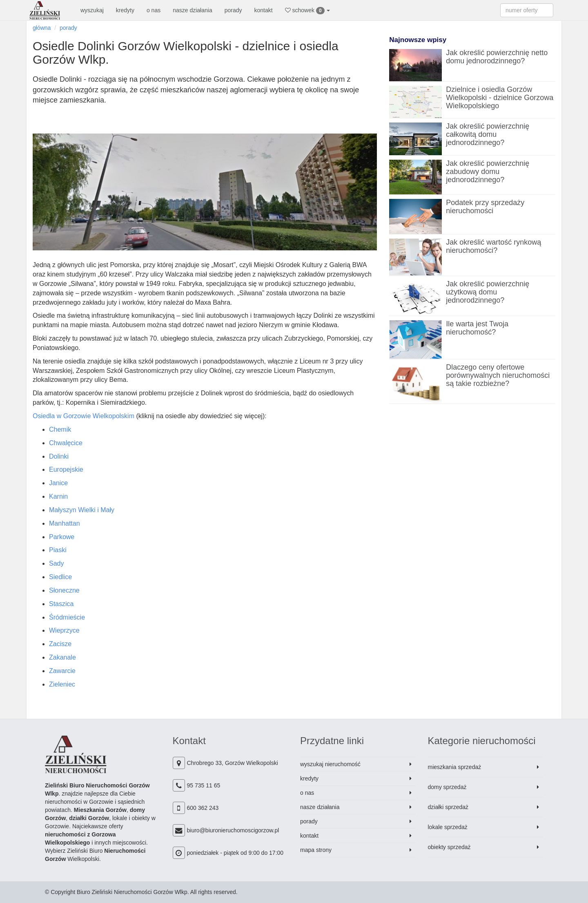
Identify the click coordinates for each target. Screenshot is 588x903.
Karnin (58, 496)
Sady (56, 563)
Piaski (58, 550)
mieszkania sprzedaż (455, 767)
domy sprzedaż (447, 787)
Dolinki (59, 456)
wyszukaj (92, 10)
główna (42, 28)
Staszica (61, 604)
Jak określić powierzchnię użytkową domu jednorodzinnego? (488, 292)
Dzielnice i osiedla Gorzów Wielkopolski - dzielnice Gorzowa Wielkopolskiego (500, 98)
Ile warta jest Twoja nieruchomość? (477, 328)
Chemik (60, 429)
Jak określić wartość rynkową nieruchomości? (493, 246)
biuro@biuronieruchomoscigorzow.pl (233, 830)
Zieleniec (62, 684)
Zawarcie (62, 671)
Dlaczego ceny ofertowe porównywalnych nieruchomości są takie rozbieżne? (498, 375)
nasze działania (193, 10)
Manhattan (65, 523)
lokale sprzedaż (448, 827)
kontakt (264, 10)
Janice (58, 483)
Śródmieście (67, 617)
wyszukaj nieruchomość (330, 764)
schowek (308, 11)
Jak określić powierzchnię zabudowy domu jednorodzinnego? (488, 172)
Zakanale (62, 657)
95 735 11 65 (204, 785)
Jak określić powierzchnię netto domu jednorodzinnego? (497, 57)
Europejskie (66, 469)
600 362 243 (203, 808)
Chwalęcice (66, 443)
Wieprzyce (64, 630)
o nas (154, 10)
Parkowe (62, 537)
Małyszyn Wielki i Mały (82, 510)
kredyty (125, 10)
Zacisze (60, 644)
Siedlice (60, 577)
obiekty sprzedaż (449, 847)
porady (233, 10)
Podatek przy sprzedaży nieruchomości (485, 207)
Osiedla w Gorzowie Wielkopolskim (84, 416)
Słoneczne (64, 590)
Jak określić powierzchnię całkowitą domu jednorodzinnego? (488, 134)
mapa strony (316, 850)
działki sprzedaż (448, 807)
